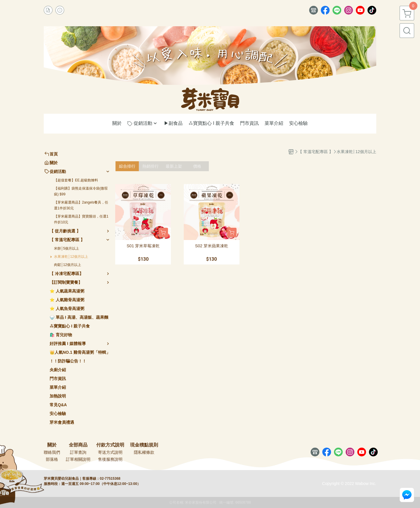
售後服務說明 (110, 459)
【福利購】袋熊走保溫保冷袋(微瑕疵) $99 (81, 191)
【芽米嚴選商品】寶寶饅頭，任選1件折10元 (81, 219)
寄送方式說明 (110, 452)
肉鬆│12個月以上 (68, 265)
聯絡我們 (52, 452)
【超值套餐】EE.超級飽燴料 (76, 180)
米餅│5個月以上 (66, 248)
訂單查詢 (78, 452)
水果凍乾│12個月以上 (71, 257)
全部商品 (78, 445)
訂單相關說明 (78, 459)
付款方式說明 (110, 445)
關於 (52, 445)
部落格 (52, 459)
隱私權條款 (144, 452)
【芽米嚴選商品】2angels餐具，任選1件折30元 (81, 205)
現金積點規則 (144, 445)
